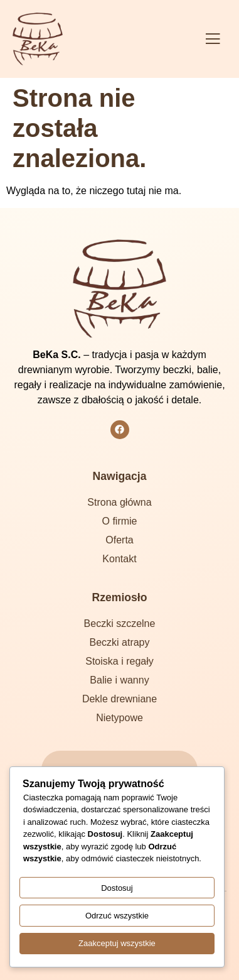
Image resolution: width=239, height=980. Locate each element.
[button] (212, 39)
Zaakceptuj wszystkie (117, 943)
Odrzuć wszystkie (117, 916)
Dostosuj (117, 888)
